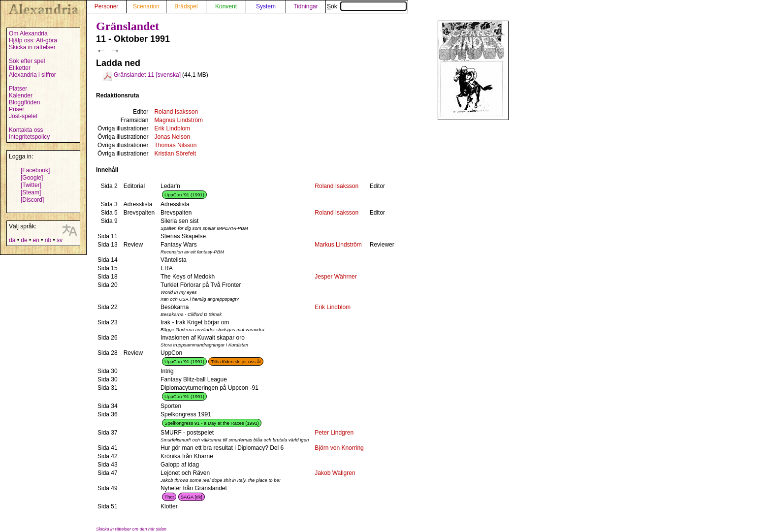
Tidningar (306, 6)
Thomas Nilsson (175, 145)
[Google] (32, 178)
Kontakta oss (26, 130)
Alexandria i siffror (32, 75)
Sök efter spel (27, 61)
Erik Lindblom (172, 128)
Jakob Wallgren (335, 473)
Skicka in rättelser (32, 47)
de (24, 240)
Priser (16, 109)
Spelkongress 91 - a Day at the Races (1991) (212, 423)
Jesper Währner (336, 277)
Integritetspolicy (29, 137)
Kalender (21, 95)
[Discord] (32, 200)
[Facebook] (35, 170)
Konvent (226, 6)
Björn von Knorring (339, 448)
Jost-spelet (23, 116)
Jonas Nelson (172, 137)
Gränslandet (128, 26)
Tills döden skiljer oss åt (236, 361)
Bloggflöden (24, 102)
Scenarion (146, 6)
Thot (169, 497)
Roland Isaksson (176, 112)
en (36, 240)
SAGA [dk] (192, 497)
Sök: (367, 6)
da (12, 240)
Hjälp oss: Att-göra (33, 40)
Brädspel (186, 6)
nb (48, 240)
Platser (18, 89)
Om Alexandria (28, 33)
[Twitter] (31, 185)
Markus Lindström (338, 245)
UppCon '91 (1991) (184, 195)
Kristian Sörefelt (175, 154)
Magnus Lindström (178, 120)
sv (60, 240)
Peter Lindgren (334, 433)
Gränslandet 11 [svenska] (147, 75)
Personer (107, 6)
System (266, 6)
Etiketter (20, 68)
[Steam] (31, 192)
